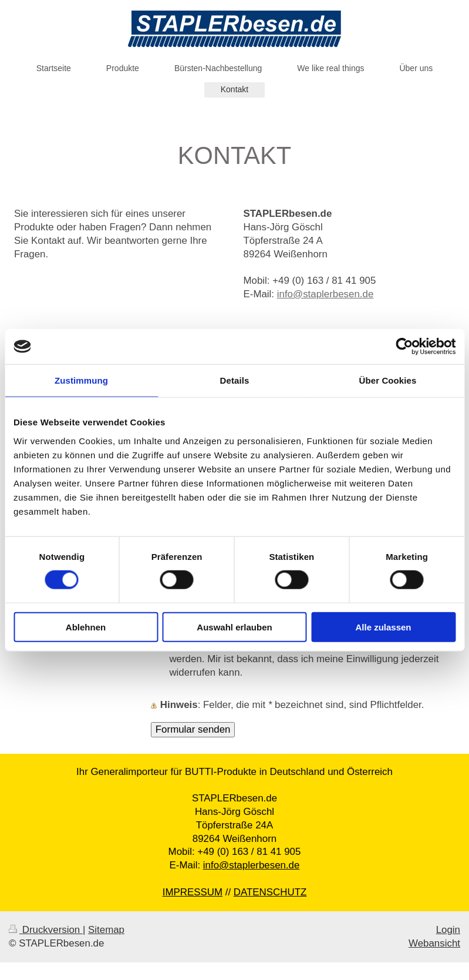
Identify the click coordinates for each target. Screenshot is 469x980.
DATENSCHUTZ (270, 892)
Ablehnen (86, 627)
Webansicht (434, 943)
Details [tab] (235, 380)
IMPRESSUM (193, 892)
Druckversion (46, 930)
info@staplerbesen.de (325, 294)
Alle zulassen (383, 627)
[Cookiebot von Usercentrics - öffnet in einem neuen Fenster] (404, 347)
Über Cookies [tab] (388, 380)
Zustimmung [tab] (81, 380)
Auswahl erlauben (234, 627)
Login (448, 930)
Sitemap (106, 930)
